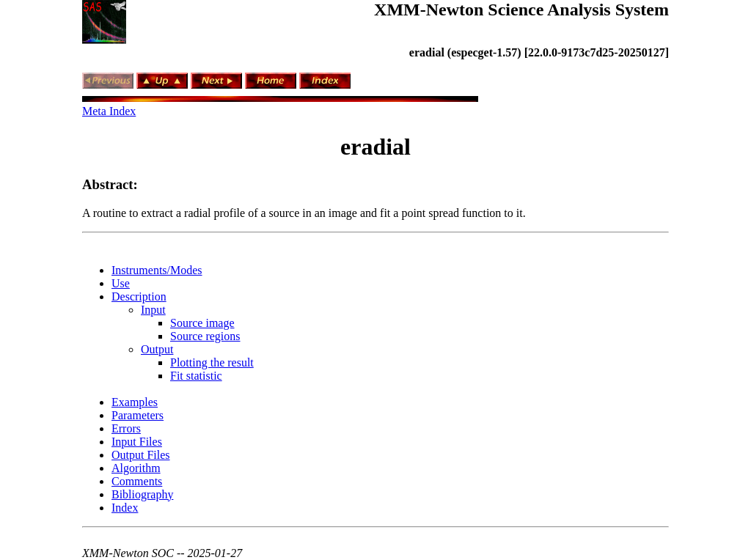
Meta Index (109, 111)
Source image (202, 323)
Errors (126, 428)
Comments (137, 481)
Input (153, 310)
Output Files (141, 455)
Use (121, 283)
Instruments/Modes (157, 270)
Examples (135, 402)
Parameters (138, 415)
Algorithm (136, 468)
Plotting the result (212, 362)
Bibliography (142, 494)
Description (139, 296)
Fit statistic (196, 376)
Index (125, 508)
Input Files (137, 442)
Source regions (205, 336)
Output (157, 349)
